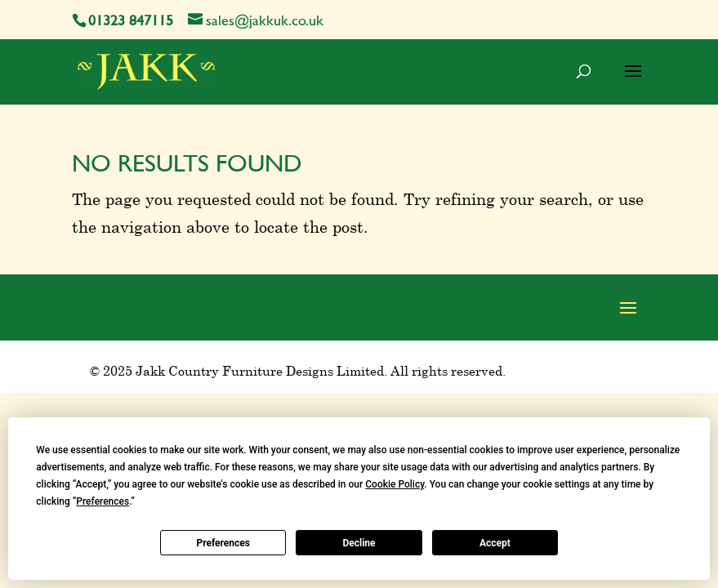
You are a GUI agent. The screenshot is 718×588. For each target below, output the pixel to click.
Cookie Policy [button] (395, 484)
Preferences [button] (103, 501)
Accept (495, 543)
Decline (359, 543)
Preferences (223, 543)
